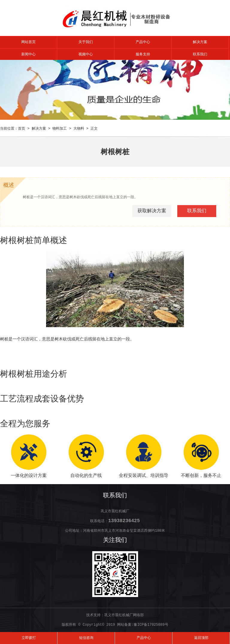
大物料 (79, 129)
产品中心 (143, 42)
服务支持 (143, 54)
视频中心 (86, 54)
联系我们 (200, 54)
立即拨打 (29, 638)
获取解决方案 (152, 211)
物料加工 (60, 129)
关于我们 (86, 42)
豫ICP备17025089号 (151, 625)
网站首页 (28, 42)
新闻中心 (28, 54)
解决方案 (200, 42)
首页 (22, 129)
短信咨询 (86, 638)
